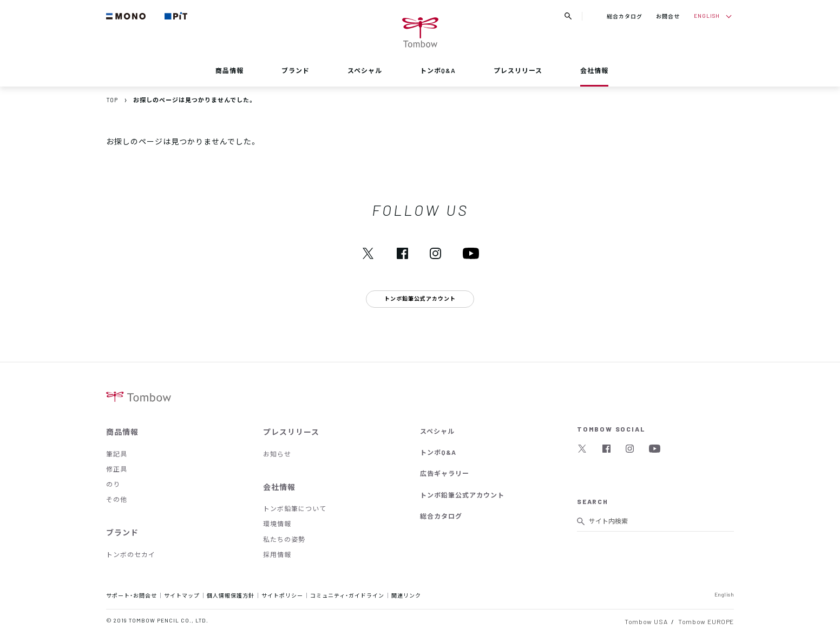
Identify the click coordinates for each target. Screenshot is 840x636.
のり (113, 484)
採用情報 (277, 554)
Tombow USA (646, 621)
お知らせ (277, 454)
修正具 (117, 469)
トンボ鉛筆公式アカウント (462, 495)
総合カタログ (625, 16)
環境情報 (277, 524)
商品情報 (229, 70)
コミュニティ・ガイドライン (347, 595)
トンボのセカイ (131, 554)
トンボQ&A (438, 70)
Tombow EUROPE (706, 621)
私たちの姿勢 (284, 539)
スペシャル (365, 70)
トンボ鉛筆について (295, 508)
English (724, 594)
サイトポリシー (282, 595)
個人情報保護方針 (231, 595)
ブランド (296, 70)
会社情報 (594, 70)
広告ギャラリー (445, 473)
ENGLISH (707, 15)
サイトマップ (182, 595)
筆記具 (117, 454)
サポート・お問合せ (132, 595)
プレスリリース (518, 70)
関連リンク (406, 595)
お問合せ (668, 16)
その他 (117, 499)
